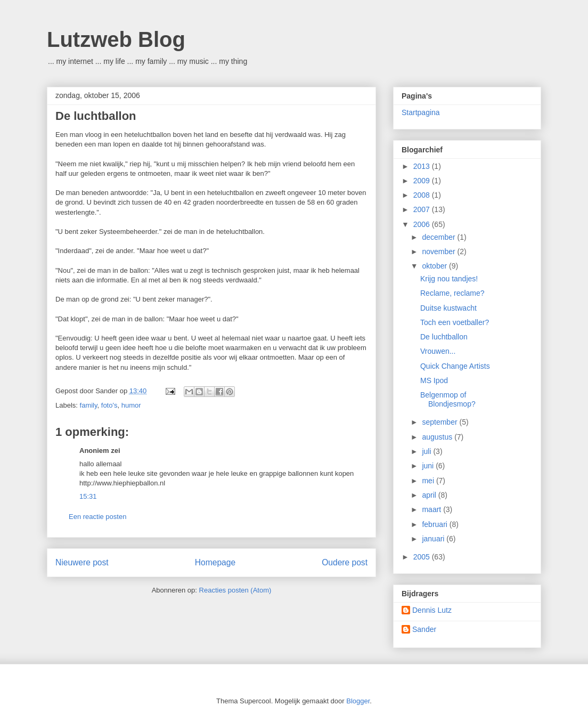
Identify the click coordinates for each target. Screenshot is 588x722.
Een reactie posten (97, 517)
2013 (423, 166)
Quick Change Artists (455, 366)
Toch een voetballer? (455, 322)
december (439, 237)
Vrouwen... (438, 351)
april (430, 495)
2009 (423, 181)
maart (432, 509)
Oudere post (345, 562)
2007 (423, 209)
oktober (435, 266)
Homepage (215, 562)
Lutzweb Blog (116, 39)
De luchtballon (444, 337)
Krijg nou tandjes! (449, 279)
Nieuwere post (82, 562)
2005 (423, 557)
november (439, 252)
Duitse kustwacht (448, 308)
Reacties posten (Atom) (235, 590)
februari (435, 524)
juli (427, 451)
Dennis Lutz (432, 610)
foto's (109, 405)
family (89, 405)
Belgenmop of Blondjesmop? (448, 399)
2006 (423, 224)
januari (434, 539)
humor (131, 405)
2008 (423, 195)
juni (429, 466)
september (440, 422)
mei (429, 481)
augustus (438, 437)
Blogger (358, 701)
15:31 (88, 496)
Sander (424, 629)
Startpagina (421, 112)
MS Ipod (434, 380)
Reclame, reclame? (452, 293)
